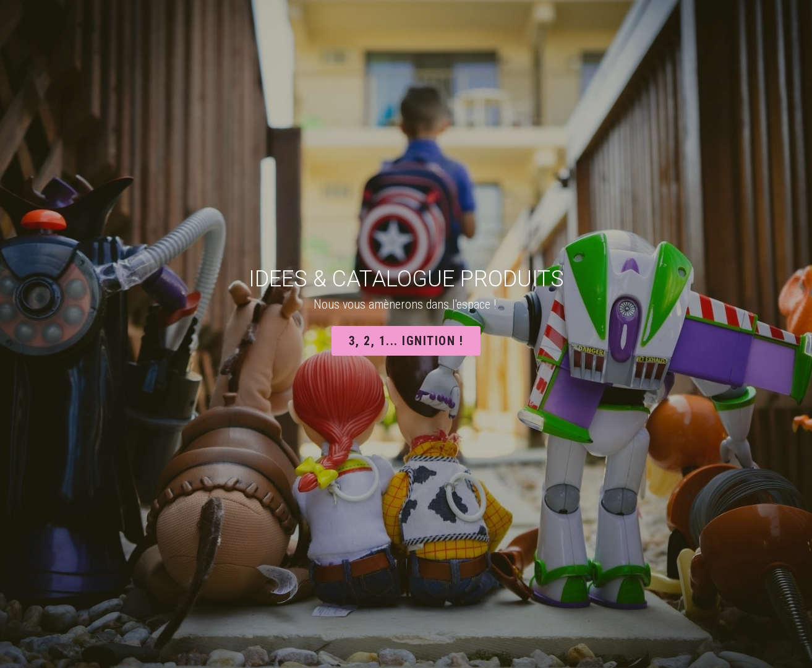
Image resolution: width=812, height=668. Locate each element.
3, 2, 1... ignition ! (406, 341)
